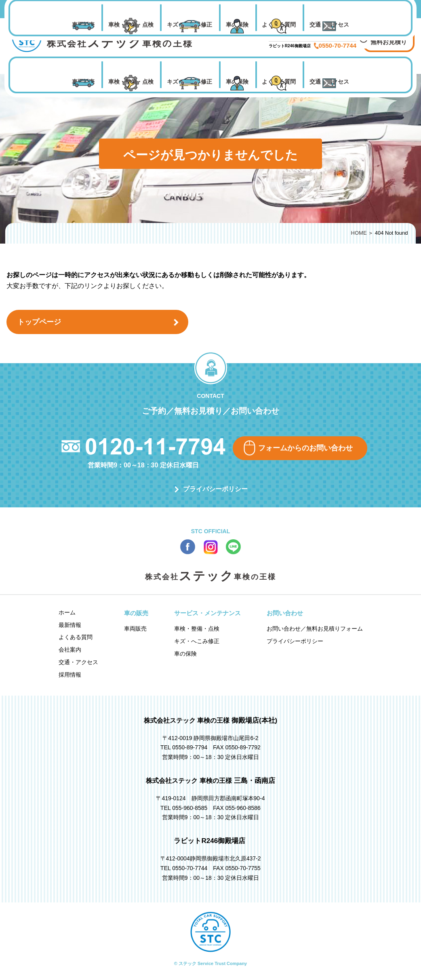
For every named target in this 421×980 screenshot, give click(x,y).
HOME (359, 233)
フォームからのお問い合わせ (305, 448)
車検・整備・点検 (131, 82)
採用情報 (70, 675)
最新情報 (70, 625)
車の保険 (237, 82)
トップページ (39, 322)
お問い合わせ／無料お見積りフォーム (315, 629)
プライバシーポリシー (215, 489)
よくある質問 (279, 82)
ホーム (67, 612)
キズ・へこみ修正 (189, 82)
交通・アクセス (329, 82)
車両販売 (83, 82)
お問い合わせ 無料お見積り (389, 37)
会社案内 (70, 650)
